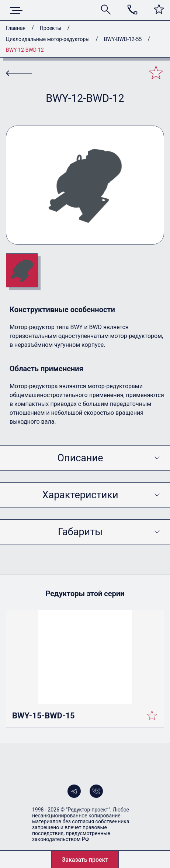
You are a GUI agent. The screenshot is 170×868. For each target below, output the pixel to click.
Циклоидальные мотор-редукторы (48, 39)
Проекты (51, 28)
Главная (16, 28)
